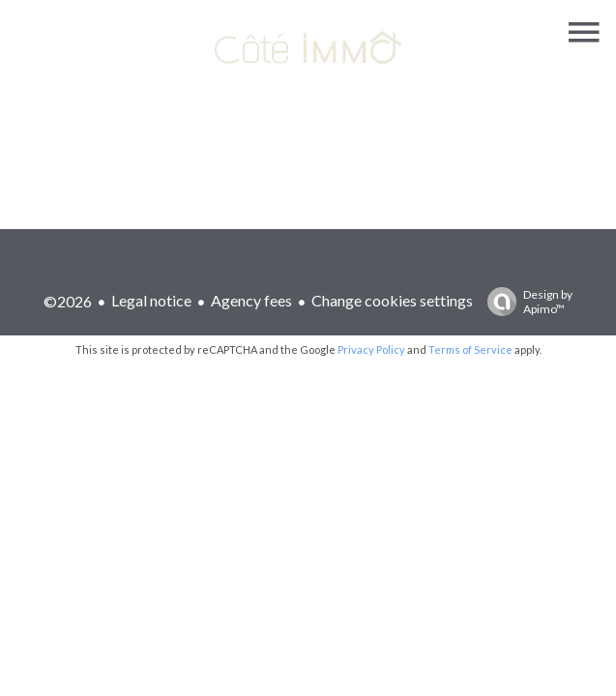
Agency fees (251, 300)
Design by (525, 302)
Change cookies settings (392, 300)
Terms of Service (470, 349)
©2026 (68, 301)
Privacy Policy (371, 349)
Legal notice (151, 300)
